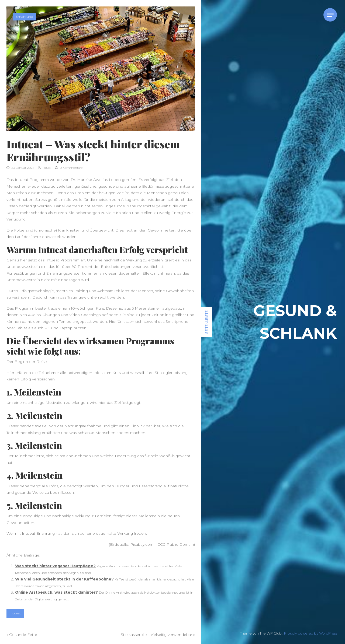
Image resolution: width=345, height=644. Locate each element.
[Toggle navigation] (330, 15)
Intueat (15, 613)
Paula (44, 168)
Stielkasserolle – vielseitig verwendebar (156, 635)
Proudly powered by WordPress (310, 633)
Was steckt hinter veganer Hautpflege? (55, 566)
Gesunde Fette (23, 635)
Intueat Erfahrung (38, 533)
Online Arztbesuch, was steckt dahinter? (56, 592)
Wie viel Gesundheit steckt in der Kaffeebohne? (64, 579)
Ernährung (24, 17)
